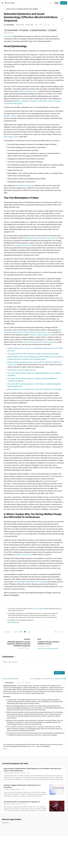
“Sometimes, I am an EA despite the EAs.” (22, 370)
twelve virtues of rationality (24, 186)
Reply (5, 749)
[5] (51, 554)
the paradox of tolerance (22, 245)
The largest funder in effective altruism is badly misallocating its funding (33, 354)
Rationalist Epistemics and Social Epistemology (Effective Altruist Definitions (31, 17)
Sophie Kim (7, 804)
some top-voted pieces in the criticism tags (38, 342)
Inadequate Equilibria (38, 609)
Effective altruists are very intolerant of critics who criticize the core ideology (34, 389)
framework (26, 555)
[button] (16, 632)
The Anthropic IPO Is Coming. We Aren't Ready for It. (22, 802)
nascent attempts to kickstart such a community (30, 582)
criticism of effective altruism (39, 335)
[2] (10, 250)
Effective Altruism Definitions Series (22, 9)
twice (50, 332)
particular (17, 555)
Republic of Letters (10, 116)
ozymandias (10, 25)
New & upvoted (13, 679)
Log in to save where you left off (48, 648)
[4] (10, 449)
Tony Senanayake (9, 773)
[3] (52, 344)
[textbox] (34, 665)
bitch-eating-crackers (11, 137)
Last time (7, 36)
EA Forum (10, 3)
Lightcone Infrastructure (28, 91)
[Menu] (2, 3)
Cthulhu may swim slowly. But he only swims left (41, 238)
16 (24, 804)
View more (5, 825)
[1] (38, 91)
